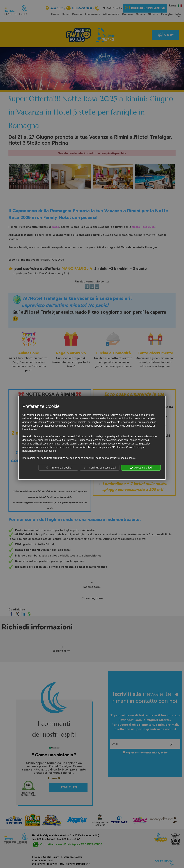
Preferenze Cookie (58, 468)
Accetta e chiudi (141, 468)
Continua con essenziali (100, 468)
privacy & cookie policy (122, 458)
